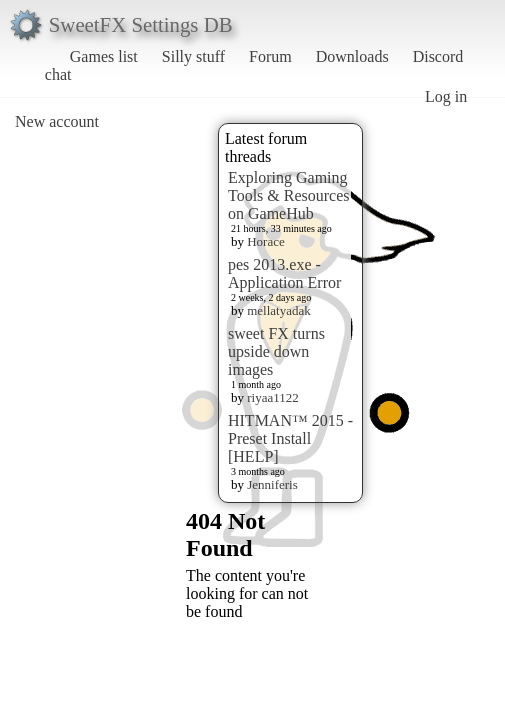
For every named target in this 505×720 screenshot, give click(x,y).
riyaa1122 (273, 397)
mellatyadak (279, 310)
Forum (270, 56)
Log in (446, 96)
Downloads (352, 56)
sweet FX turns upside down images (276, 351)
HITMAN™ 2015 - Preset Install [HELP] (290, 438)
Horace (266, 241)
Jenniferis (272, 484)
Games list (104, 56)
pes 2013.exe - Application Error (284, 273)
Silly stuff (193, 56)
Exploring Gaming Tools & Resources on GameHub (289, 195)
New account (57, 121)
